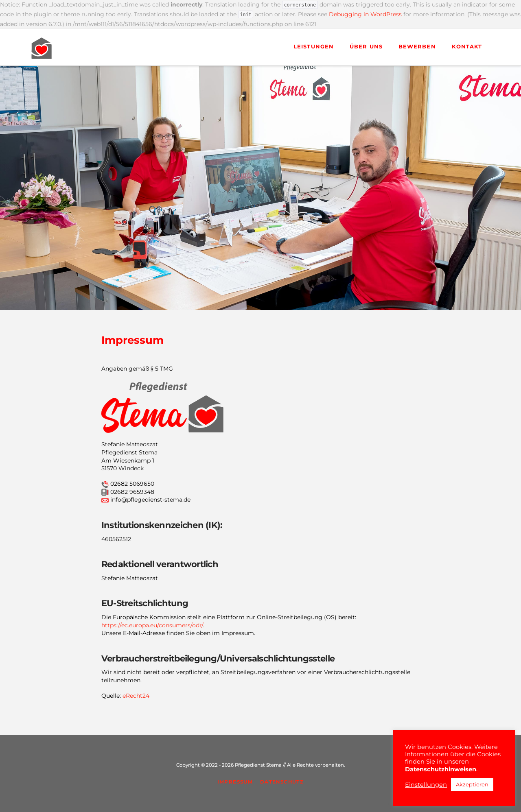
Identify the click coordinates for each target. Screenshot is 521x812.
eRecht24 (136, 696)
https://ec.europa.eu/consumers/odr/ (152, 625)
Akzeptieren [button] (472, 784)
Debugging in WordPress (365, 14)
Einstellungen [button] (426, 785)
